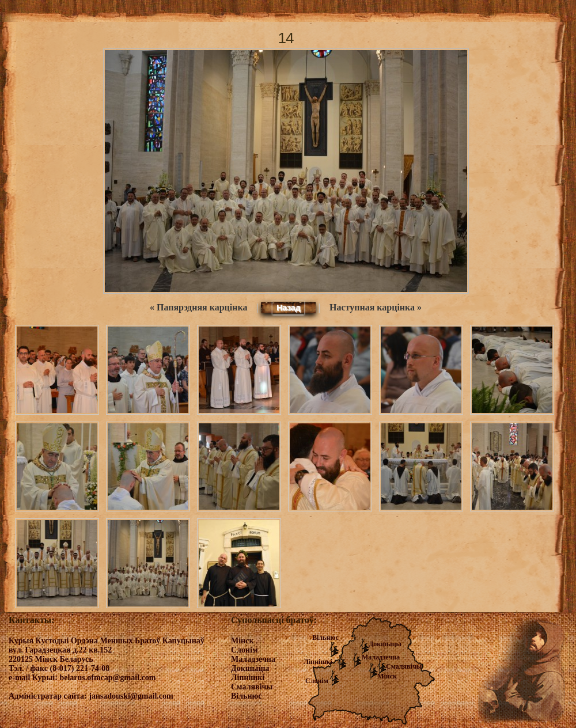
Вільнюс (325, 638)
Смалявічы (404, 666)
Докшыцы (385, 644)
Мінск (387, 676)
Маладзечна (381, 657)
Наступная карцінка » (376, 307)
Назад (289, 308)
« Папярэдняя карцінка (198, 307)
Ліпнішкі (318, 662)
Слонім (317, 681)
